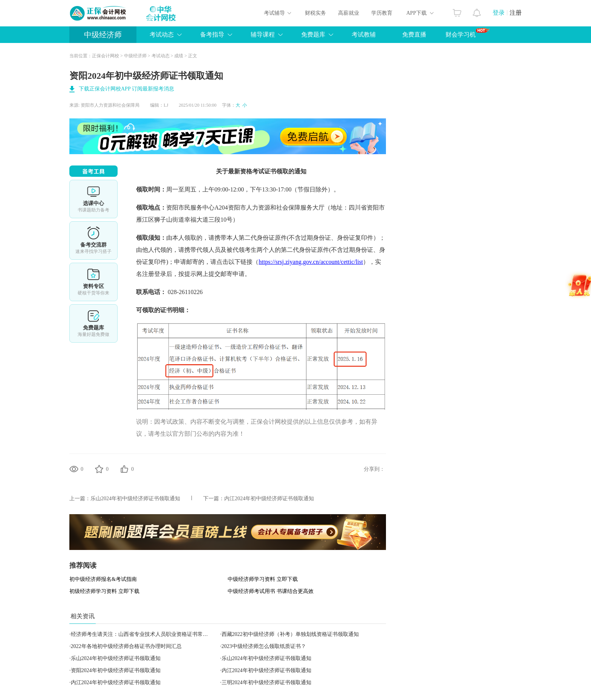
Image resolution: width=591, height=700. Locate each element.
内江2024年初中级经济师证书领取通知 (269, 499)
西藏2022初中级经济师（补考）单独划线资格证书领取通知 (290, 634)
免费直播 (414, 34)
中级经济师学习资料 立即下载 (263, 579)
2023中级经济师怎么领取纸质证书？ (264, 646)
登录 (499, 13)
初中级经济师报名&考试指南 (103, 579)
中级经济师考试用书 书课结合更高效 (271, 591)
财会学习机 (468, 33)
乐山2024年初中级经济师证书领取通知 (135, 499)
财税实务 (315, 13)
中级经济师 (103, 35)
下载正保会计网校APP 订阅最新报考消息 (126, 89)
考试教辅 (364, 34)
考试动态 (162, 34)
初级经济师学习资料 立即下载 (104, 591)
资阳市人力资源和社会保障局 (110, 105)
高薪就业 (349, 13)
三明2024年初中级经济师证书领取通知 (266, 682)
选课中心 (93, 199)
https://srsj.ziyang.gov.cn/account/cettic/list (311, 262)
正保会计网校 (106, 56)
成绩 (179, 56)
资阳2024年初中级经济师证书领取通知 (116, 670)
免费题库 (313, 34)
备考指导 (212, 34)
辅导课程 (263, 34)
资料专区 (93, 282)
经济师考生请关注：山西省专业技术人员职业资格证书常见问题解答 (150, 634)
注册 (516, 13)
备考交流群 (93, 240)
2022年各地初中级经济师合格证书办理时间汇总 (126, 646)
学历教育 (382, 13)
